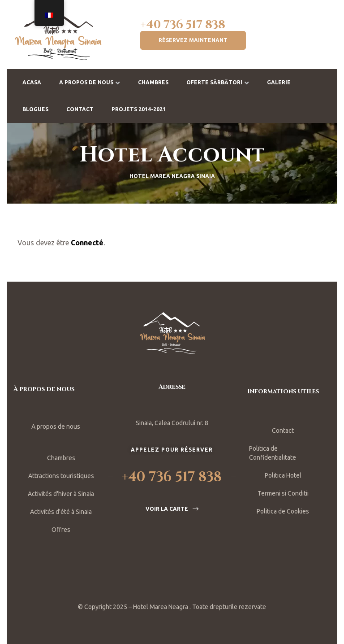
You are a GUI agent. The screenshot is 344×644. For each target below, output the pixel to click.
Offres (61, 530)
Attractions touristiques (61, 476)
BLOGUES (35, 109)
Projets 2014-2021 (139, 109)
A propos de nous (90, 82)
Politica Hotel (283, 475)
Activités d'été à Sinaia (61, 512)
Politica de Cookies (283, 511)
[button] (193, 40)
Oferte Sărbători (218, 82)
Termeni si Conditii (283, 493)
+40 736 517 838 (183, 25)
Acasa (32, 82)
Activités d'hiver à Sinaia (61, 494)
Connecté (87, 243)
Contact (80, 109)
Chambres (153, 82)
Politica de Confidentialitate (273, 453)
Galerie (279, 82)
